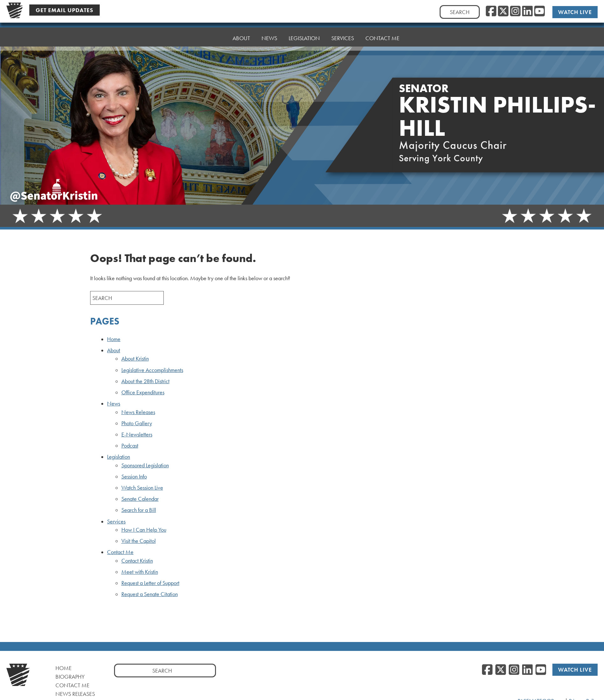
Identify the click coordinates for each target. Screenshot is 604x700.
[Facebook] (491, 11)
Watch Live (575, 12)
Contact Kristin (137, 561)
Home (213, 36)
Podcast (130, 446)
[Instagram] (515, 11)
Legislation (304, 32)
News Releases (138, 412)
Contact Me (382, 29)
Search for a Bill (139, 510)
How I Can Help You (144, 530)
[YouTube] (539, 11)
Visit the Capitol (139, 541)
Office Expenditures (143, 392)
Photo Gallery (137, 423)
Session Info (134, 477)
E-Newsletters (137, 434)
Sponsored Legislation (145, 465)
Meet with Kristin (140, 572)
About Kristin (135, 359)
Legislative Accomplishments (152, 370)
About (241, 35)
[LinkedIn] (527, 11)
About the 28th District (145, 381)
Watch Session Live (142, 488)
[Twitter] (503, 11)
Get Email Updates (65, 10)
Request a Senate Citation (150, 594)
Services (343, 30)
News (269, 33)
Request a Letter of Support (150, 583)
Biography (70, 677)
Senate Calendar (140, 499)
